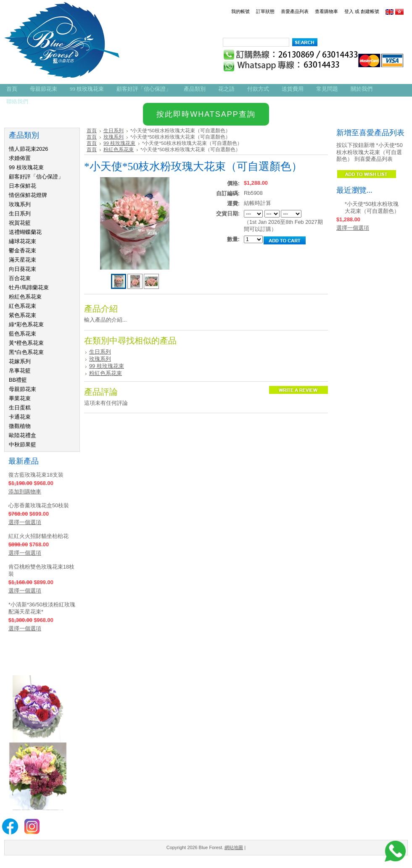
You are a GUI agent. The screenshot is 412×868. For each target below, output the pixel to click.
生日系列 (20, 214)
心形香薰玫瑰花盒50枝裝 (39, 505)
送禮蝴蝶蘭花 (25, 232)
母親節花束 (22, 389)
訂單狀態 (265, 11)
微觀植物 (20, 426)
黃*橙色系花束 (26, 343)
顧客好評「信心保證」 (36, 177)
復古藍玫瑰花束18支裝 (36, 475)
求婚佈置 (20, 158)
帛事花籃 (20, 371)
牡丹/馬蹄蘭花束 (29, 287)
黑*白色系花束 (26, 352)
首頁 (92, 131)
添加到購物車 (25, 492)
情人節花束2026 (28, 149)
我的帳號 (240, 11)
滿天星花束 (22, 260)
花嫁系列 (20, 361)
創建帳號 (370, 11)
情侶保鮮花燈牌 (28, 195)
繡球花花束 (22, 241)
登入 (349, 11)
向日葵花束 (22, 269)
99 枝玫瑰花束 (26, 167)
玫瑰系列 (20, 204)
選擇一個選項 (25, 522)
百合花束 (20, 278)
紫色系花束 (22, 315)
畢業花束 (20, 398)
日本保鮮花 (22, 186)
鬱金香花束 (22, 250)
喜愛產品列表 (295, 11)
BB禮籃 (18, 380)
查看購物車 (326, 11)
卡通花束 (20, 417)
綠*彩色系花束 (26, 324)
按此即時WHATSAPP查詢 (206, 114)
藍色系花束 (22, 334)
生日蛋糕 (20, 408)
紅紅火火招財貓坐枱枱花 (38, 536)
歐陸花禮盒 (22, 435)
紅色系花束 (22, 306)
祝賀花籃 (20, 223)
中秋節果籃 (22, 444)
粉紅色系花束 (25, 297)
